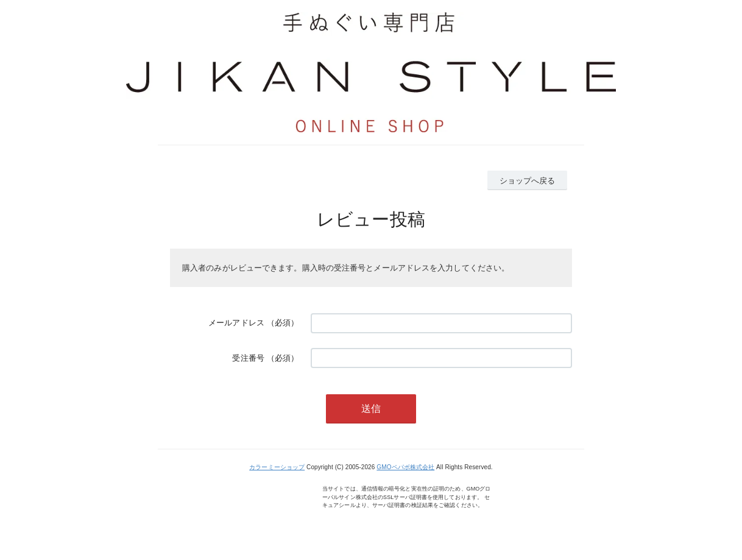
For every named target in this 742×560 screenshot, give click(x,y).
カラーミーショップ (277, 467)
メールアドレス (236, 323)
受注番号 (248, 358)
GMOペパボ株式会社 (405, 467)
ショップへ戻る (528, 181)
